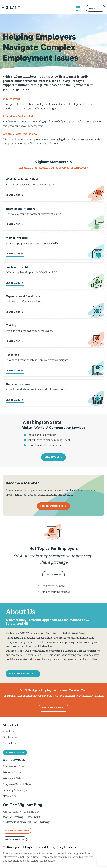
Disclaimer (72, 847)
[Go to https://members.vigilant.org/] (54, 246)
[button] (95, 8)
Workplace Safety (13, 778)
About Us (8, 731)
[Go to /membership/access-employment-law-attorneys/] (54, 217)
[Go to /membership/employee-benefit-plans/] (54, 276)
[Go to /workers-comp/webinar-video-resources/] (54, 393)
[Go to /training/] (54, 334)
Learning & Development (18, 790)
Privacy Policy (55, 847)
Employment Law (13, 766)
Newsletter (10, 796)
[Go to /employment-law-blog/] (54, 363)
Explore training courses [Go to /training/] (55, 592)
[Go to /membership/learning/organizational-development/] (54, 305)
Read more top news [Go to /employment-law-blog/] (53, 586)
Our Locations (11, 737)
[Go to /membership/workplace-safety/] (54, 188)
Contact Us (9, 743)
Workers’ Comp (12, 772)
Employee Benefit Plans (17, 784)
